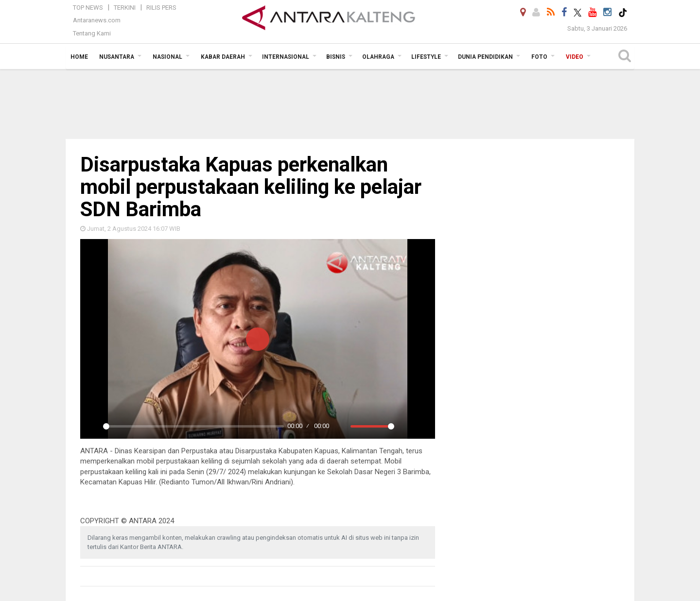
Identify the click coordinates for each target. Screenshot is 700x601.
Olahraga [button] (378, 57)
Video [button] (575, 57)
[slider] (193, 426)
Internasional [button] (286, 57)
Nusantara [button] (117, 57)
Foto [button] (539, 57)
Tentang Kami (92, 33)
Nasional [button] (167, 57)
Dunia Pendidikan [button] (485, 57)
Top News (88, 8)
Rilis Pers (161, 8)
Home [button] (79, 57)
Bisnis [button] (336, 57)
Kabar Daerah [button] (223, 57)
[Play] (93, 426)
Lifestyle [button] (426, 57)
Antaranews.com (97, 20)
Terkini (125, 8)
